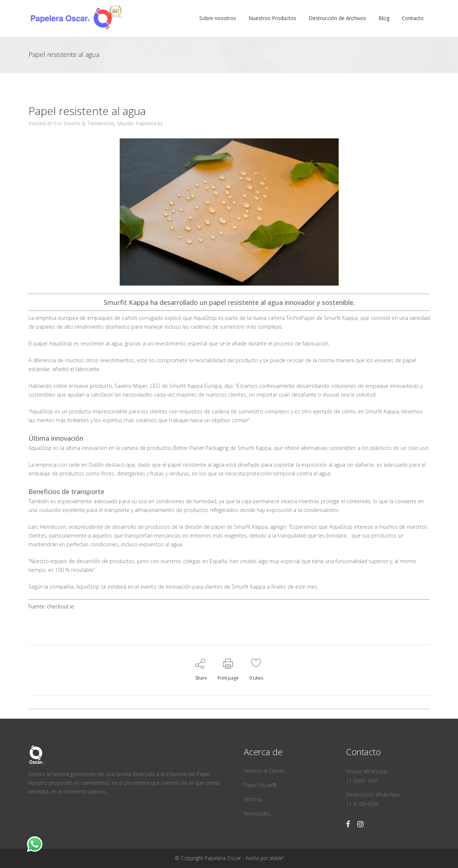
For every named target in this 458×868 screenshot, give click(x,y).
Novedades (257, 813)
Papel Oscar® (260, 785)
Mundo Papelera (137, 123)
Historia (253, 799)
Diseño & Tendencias (89, 123)
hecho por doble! (264, 858)
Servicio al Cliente (264, 771)
